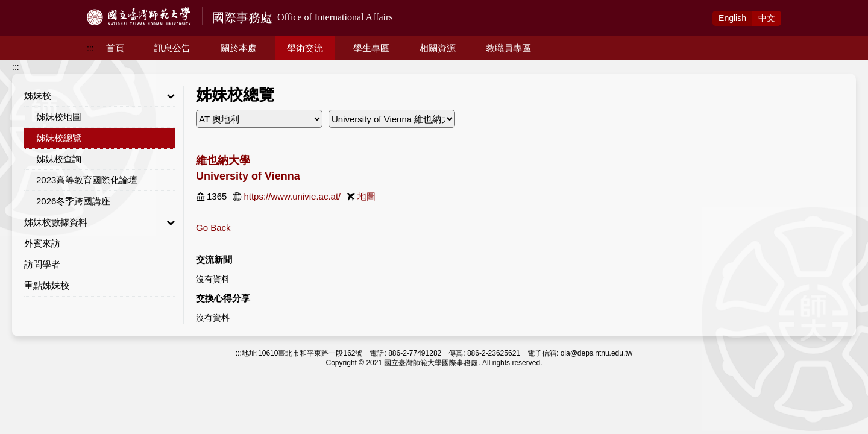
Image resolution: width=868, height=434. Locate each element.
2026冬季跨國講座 (73, 201)
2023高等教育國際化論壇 (87, 180)
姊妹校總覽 (59, 138)
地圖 (366, 196)
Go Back (213, 228)
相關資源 (438, 48)
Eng (732, 18)
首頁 (115, 48)
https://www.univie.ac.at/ (292, 196)
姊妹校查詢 (59, 159)
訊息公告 (172, 48)
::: (90, 48)
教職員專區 (508, 48)
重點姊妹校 (47, 285)
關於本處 (239, 48)
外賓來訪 (42, 243)
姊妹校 (99, 96)
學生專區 (371, 48)
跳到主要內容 (25, 7)
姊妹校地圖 (59, 117)
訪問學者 (42, 264)
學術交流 (305, 48)
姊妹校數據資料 (99, 222)
